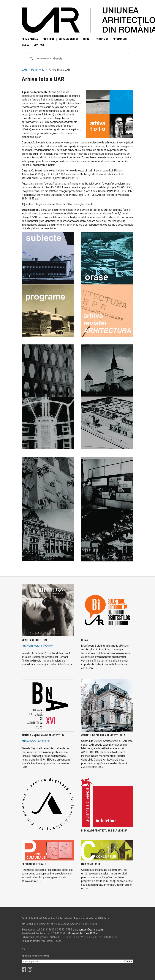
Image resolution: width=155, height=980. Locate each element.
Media (25, 45)
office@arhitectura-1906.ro (83, 933)
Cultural (49, 39)
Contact (39, 45)
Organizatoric (68, 39)
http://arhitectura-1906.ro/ (37, 646)
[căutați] (77, 59)
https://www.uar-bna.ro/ (36, 741)
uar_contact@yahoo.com (88, 930)
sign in (25, 948)
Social (87, 39)
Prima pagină (30, 39)
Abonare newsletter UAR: (36, 956)
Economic (102, 39)
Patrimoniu (120, 39)
